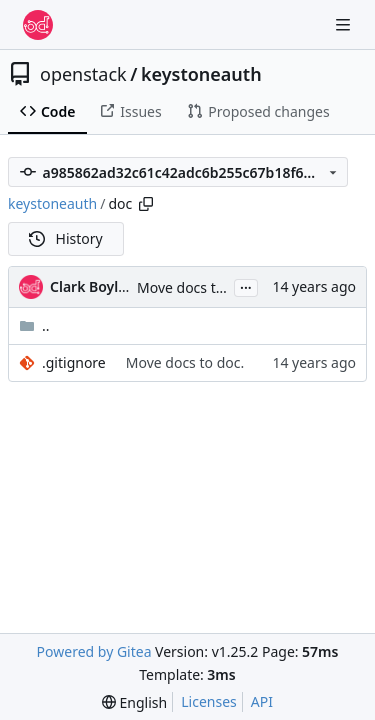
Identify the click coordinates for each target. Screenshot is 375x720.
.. (34, 325)
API (262, 701)
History (66, 238)
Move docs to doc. (196, 287)
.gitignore (74, 362)
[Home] (38, 25)
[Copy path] (146, 204)
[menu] (134, 702)
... (246, 286)
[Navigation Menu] (345, 24)
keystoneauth (201, 74)
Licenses (209, 701)
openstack (83, 74)
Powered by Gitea (94, 651)
